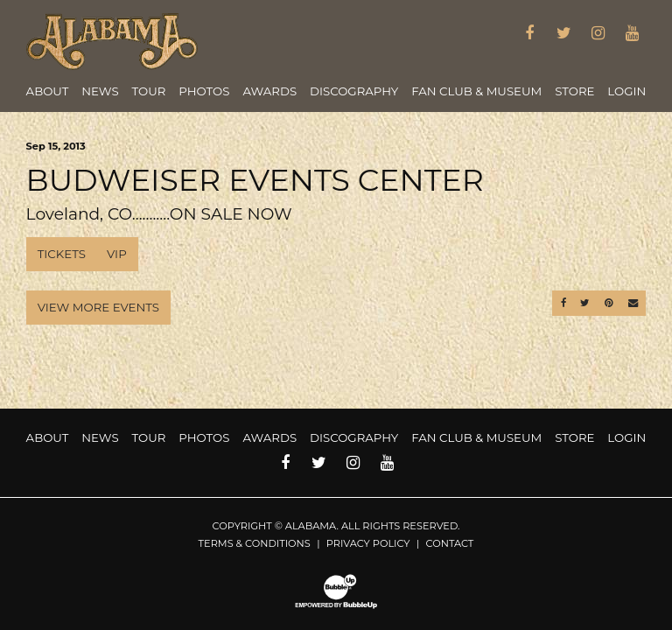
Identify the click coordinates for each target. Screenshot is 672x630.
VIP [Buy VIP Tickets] (117, 254)
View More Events (98, 307)
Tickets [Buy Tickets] (62, 254)
